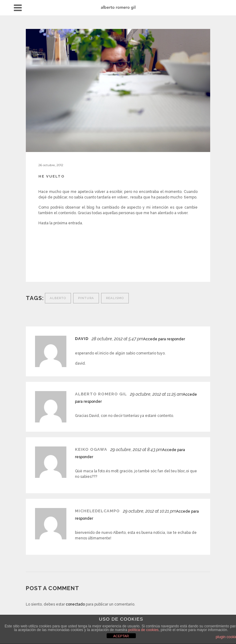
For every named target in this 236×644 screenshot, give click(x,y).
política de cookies (143, 630)
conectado (75, 604)
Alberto (58, 298)
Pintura (86, 298)
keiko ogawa (91, 449)
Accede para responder (164, 339)
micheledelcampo (97, 511)
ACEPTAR (121, 636)
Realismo (115, 298)
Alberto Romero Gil (101, 394)
